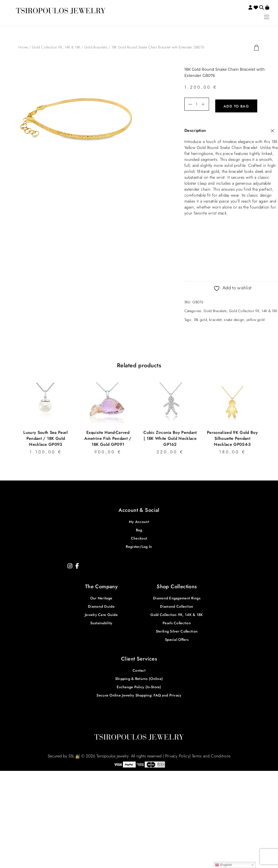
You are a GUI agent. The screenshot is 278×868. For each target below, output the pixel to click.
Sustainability (101, 621)
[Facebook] (77, 564)
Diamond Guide (101, 605)
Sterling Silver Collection (177, 630)
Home (23, 47)
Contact (139, 669)
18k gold (200, 318)
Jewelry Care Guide (101, 613)
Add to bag (236, 104)
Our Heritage (101, 597)
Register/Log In (139, 545)
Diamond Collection (177, 605)
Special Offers (177, 638)
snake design (234, 318)
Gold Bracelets (96, 47)
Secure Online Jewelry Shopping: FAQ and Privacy (139, 694)
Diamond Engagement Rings (177, 597)
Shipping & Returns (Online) (139, 677)
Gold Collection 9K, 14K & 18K (56, 47)
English (224, 865)
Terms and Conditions (211, 754)
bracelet (215, 318)
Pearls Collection (177, 621)
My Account (139, 520)
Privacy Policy (177, 754)
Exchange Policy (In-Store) (139, 685)
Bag (139, 528)
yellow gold (255, 318)
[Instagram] (70, 564)
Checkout (139, 536)
